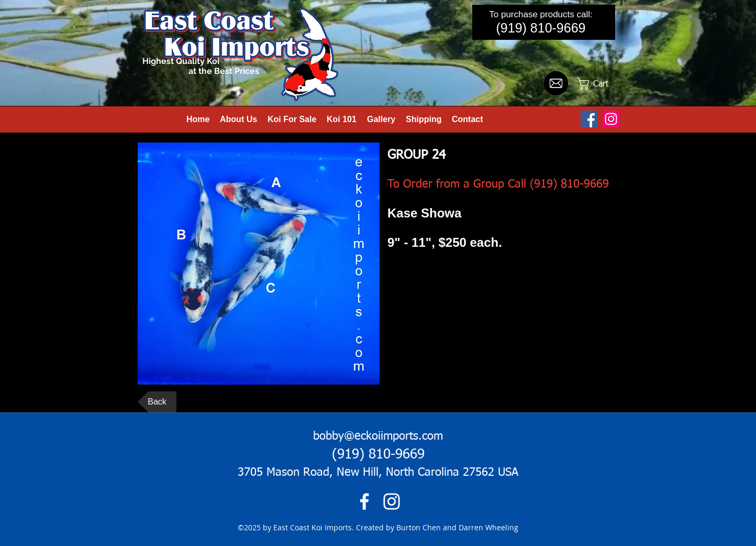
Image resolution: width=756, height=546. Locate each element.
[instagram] (392, 501)
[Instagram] (611, 119)
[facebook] (364, 501)
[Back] (157, 402)
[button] (600, 84)
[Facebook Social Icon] (589, 119)
